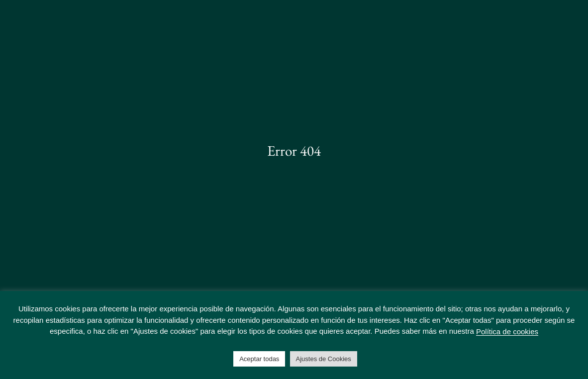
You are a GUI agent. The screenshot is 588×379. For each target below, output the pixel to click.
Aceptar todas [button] (259, 359)
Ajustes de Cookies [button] (324, 359)
